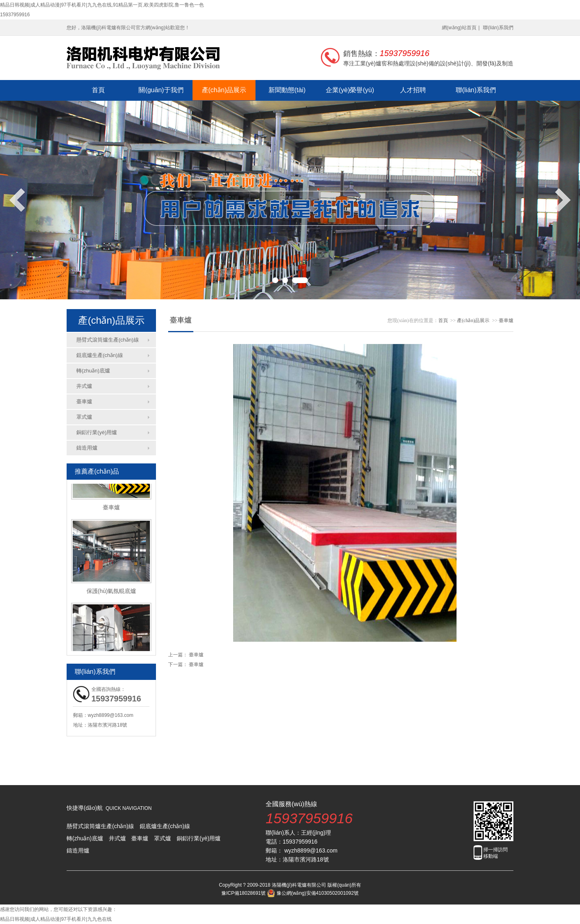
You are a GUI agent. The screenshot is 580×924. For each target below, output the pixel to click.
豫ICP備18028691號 (243, 893)
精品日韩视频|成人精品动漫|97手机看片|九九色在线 (56, 919)
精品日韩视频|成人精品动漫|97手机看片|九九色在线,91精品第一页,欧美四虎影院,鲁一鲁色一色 (102, 5)
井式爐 (84, 386)
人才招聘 (413, 90)
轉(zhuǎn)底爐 (93, 371)
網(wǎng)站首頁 (459, 28)
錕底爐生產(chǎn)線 (100, 355)
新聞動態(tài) (287, 90)
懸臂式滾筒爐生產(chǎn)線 (108, 340)
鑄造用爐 (87, 448)
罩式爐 (84, 417)
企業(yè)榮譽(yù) (350, 90)
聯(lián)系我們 (498, 28)
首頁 (98, 90)
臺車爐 (84, 401)
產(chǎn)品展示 (224, 90)
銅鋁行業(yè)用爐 (97, 432)
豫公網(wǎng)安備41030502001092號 (313, 893)
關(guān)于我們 (161, 90)
